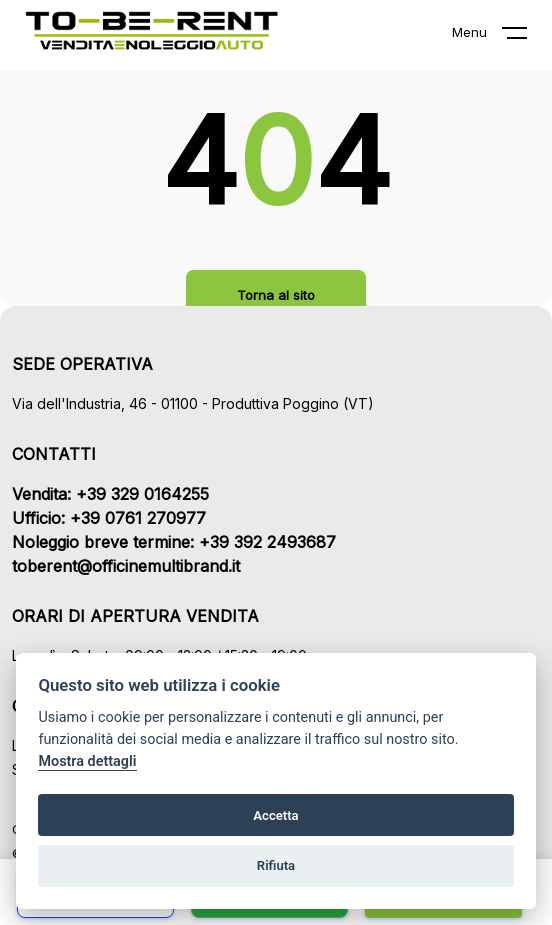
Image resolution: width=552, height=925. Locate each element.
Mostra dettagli (87, 761)
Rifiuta (276, 865)
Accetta (275, 815)
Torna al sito (276, 295)
